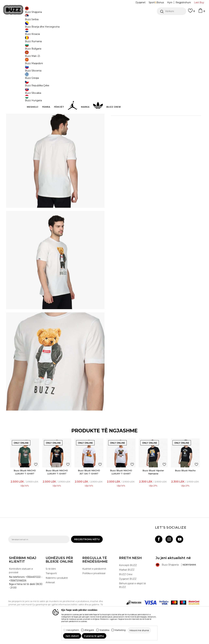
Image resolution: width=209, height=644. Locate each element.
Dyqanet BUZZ (128, 599)
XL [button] (165, 54)
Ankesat (50, 603)
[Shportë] (202, 12)
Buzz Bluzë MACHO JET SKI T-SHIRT (89, 490)
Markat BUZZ (127, 590)
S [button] (153, 54)
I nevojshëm (73, 630)
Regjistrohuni (183, 2)
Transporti (51, 594)
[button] (172, 11)
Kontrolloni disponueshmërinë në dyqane (153, 119)
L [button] (128, 54)
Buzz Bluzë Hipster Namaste (152, 490)
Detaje (124, 102)
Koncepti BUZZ (128, 586)
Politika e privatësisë (94, 594)
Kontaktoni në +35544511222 (86, 21)
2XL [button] (116, 54)
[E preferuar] (191, 12)
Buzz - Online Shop (18, 26)
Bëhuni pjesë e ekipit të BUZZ (132, 606)
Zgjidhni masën (120, 49)
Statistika (104, 630)
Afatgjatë (89, 630)
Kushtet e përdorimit (94, 589)
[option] (104, 21)
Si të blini (51, 589)
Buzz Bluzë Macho (183, 488)
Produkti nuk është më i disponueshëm (139, 70)
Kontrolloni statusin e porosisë (21, 591)
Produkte (34, 26)
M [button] (140, 54)
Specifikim (153, 109)
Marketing (120, 630)
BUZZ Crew (126, 595)
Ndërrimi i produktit (57, 598)
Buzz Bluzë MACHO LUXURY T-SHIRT (26, 490)
